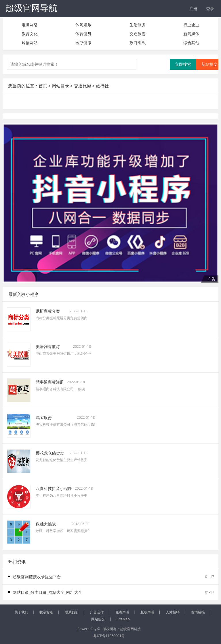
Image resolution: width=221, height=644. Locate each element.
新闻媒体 (191, 34)
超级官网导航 (31, 8)
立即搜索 (183, 64)
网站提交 (98, 619)
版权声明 (147, 612)
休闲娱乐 (83, 25)
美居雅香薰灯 (48, 347)
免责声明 (122, 612)
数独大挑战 (46, 524)
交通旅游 (138, 34)
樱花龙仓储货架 (50, 453)
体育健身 (83, 34)
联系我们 (72, 612)
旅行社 (102, 86)
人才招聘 (173, 612)
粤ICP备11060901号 (109, 636)
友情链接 (198, 612)
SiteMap (123, 619)
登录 (210, 9)
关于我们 (21, 612)
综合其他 (191, 43)
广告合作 (97, 612)
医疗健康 (83, 43)
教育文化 (30, 34)
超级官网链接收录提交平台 (37, 577)
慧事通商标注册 (50, 382)
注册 (193, 9)
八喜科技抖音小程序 (54, 488)
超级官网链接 (130, 629)
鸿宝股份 (44, 417)
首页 (43, 86)
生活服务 (138, 25)
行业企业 (191, 25)
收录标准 (46, 612)
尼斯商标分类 (48, 311)
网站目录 (60, 86)
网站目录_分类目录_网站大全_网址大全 (47, 592)
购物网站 (30, 43)
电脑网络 (30, 25)
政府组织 (138, 43)
